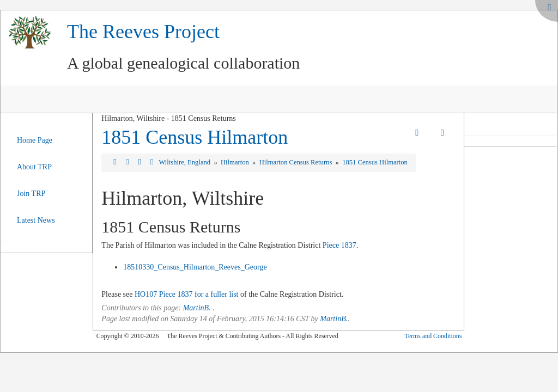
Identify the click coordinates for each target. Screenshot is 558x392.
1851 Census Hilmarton (195, 137)
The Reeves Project (143, 32)
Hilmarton (236, 162)
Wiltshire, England (185, 162)
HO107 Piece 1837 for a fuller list (187, 294)
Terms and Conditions (433, 336)
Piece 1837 (339, 245)
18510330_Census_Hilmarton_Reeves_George (195, 267)
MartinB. (197, 308)
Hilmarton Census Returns (297, 162)
